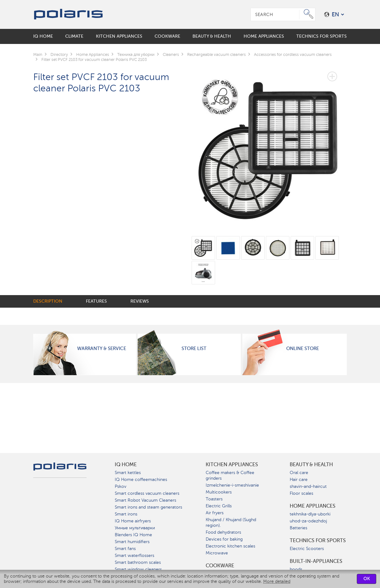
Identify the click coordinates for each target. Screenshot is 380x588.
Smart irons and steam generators (148, 507)
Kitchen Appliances (232, 465)
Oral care (299, 473)
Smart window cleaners (138, 569)
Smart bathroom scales (138, 562)
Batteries (298, 528)
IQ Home (126, 465)
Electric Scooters (307, 549)
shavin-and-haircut (308, 486)
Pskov (121, 486)
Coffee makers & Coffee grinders (230, 475)
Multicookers (219, 492)
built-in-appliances (316, 561)
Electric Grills (219, 506)
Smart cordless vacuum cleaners (147, 493)
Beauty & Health (311, 465)
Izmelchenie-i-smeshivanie (232, 485)
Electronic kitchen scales (230, 546)
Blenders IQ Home (133, 535)
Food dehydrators (223, 532)
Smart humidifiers (132, 542)
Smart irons (126, 514)
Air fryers (215, 513)
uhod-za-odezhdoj (308, 521)
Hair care (299, 480)
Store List (194, 348)
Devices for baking (224, 539)
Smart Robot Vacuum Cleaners (145, 500)
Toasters (214, 499)
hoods (296, 569)
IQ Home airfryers (133, 521)
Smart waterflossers (135, 556)
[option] (269, 144)
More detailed (277, 582)
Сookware (220, 566)
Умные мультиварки (135, 528)
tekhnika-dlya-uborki (310, 514)
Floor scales (301, 493)
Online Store (303, 348)
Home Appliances (313, 506)
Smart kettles (128, 473)
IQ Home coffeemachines (141, 480)
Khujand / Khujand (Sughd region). (231, 523)
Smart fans (125, 549)
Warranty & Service (102, 348)
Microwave (217, 553)
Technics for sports (318, 541)
